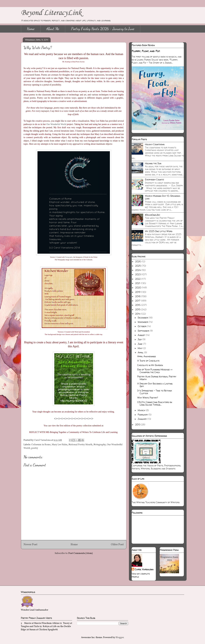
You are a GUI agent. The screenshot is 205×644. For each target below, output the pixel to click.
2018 (138, 296)
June (140, 344)
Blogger (120, 638)
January (143, 419)
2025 (138, 266)
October (142, 326)
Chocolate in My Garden (150, 365)
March (142, 410)
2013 (138, 425)
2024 (138, 270)
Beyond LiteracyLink (51, 13)
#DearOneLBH (152, 215)
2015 (138, 309)
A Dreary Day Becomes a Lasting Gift (155, 385)
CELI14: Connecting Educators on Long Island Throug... (155, 403)
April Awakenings (147, 356)
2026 (138, 261)
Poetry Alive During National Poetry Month (157, 378)
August (142, 335)
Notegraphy (69, 257)
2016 (138, 305)
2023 (138, 274)
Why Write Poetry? (148, 398)
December (143, 318)
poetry (35, 448)
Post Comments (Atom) (81, 553)
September (144, 331)
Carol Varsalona (144, 569)
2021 (138, 283)
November (143, 322)
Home (31, 29)
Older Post (117, 545)
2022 (138, 279)
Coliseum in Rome (41, 445)
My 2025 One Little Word (159, 231)
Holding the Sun (153, 163)
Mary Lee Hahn (60, 445)
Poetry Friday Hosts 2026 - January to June (103, 29)
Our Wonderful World (56, 124)
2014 (138, 314)
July (140, 339)
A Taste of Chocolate (148, 361)
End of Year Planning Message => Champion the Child (155, 371)
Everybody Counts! (154, 179)
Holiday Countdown (155, 144)
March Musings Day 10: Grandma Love (163, 197)
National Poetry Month (80, 445)
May (140, 348)
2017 (138, 301)
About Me (53, 29)
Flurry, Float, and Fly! (146, 51)
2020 (138, 288)
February (143, 415)
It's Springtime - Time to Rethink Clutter (155, 392)
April (141, 352)
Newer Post (31, 545)
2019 (138, 292)
